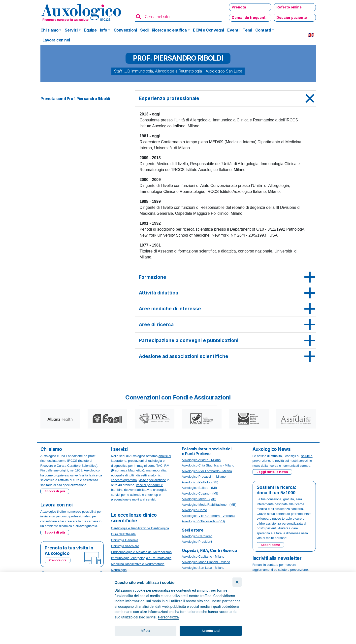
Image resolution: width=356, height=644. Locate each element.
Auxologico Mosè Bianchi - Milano (206, 562)
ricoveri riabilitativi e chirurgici (145, 490)
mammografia (156, 470)
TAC (159, 466)
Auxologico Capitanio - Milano (203, 556)
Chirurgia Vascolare (125, 546)
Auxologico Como (194, 510)
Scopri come (270, 545)
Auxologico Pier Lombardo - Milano (207, 471)
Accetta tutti (211, 631)
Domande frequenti (249, 18)
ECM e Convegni (208, 30)
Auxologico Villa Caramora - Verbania (209, 516)
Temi (247, 30)
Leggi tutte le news (272, 472)
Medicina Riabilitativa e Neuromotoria (138, 564)
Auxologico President (197, 542)
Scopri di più (55, 491)
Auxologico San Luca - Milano (203, 568)
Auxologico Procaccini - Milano (204, 477)
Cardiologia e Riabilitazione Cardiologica (140, 528)
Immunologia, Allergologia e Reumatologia (141, 558)
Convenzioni (125, 30)
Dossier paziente (292, 18)
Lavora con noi (56, 40)
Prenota (239, 7)
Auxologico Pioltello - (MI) (200, 482)
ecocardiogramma (124, 480)
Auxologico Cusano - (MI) (200, 493)
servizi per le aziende (126, 495)
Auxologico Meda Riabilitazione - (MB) (209, 505)
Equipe (90, 30)
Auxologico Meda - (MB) (199, 499)
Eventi (233, 30)
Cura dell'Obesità (123, 534)
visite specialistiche (152, 480)
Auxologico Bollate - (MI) (199, 488)
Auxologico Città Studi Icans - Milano (208, 465)
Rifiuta (145, 631)
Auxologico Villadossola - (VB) (203, 521)
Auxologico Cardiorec (197, 536)
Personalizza (168, 617)
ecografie (118, 475)
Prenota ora (58, 560)
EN (311, 35)
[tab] (225, 99)
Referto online (289, 7)
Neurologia (119, 570)
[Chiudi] (237, 582)
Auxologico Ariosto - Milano (201, 460)
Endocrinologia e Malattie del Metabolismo (141, 552)
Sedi (144, 30)
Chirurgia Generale (125, 540)
